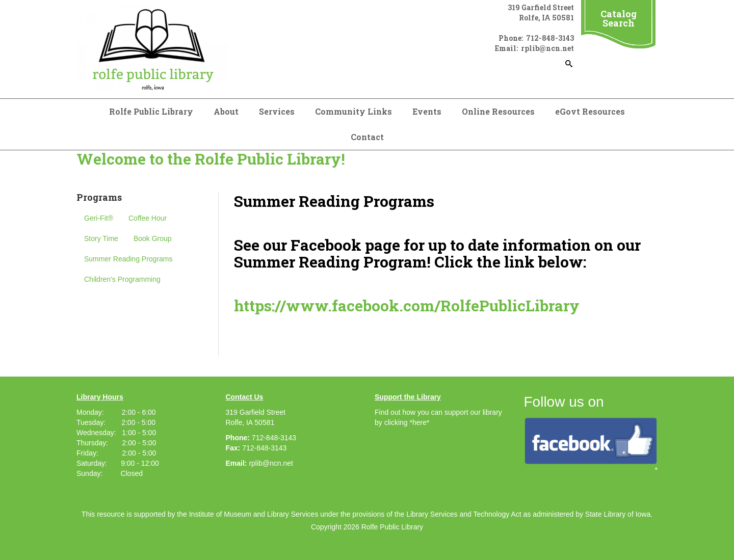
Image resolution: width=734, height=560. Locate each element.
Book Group (153, 238)
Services (277, 111)
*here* (419, 422)
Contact (367, 137)
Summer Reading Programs (128, 259)
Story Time (101, 238)
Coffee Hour (148, 218)
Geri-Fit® (99, 218)
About (226, 111)
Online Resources (498, 111)
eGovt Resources (590, 111)
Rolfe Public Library (151, 111)
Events (427, 111)
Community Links (353, 111)
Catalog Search (619, 18)
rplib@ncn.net (271, 463)
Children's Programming (122, 279)
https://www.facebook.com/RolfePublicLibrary (407, 305)
